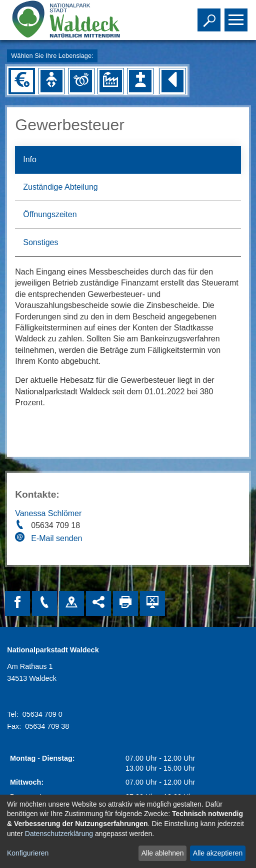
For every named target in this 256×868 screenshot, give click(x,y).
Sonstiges (40, 242)
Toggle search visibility (210, 15)
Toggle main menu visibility (237, 15)
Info (30, 159)
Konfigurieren (28, 853)
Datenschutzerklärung (59, 834)
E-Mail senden (56, 538)
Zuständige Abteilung (60, 187)
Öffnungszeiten (50, 214)
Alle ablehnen (163, 853)
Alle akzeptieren (218, 853)
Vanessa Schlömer (48, 513)
